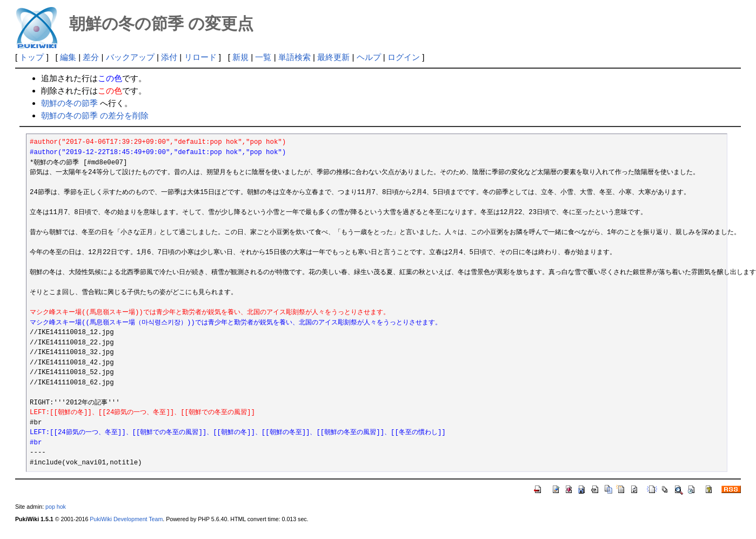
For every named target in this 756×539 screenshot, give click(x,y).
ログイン (404, 57)
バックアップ (130, 57)
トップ (32, 57)
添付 (169, 57)
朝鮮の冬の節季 (69, 103)
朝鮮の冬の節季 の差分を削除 (95, 115)
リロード (200, 57)
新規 (240, 57)
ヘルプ (369, 57)
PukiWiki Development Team (126, 519)
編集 (68, 57)
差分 (91, 57)
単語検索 (295, 57)
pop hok (56, 507)
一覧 (263, 57)
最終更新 (333, 57)
